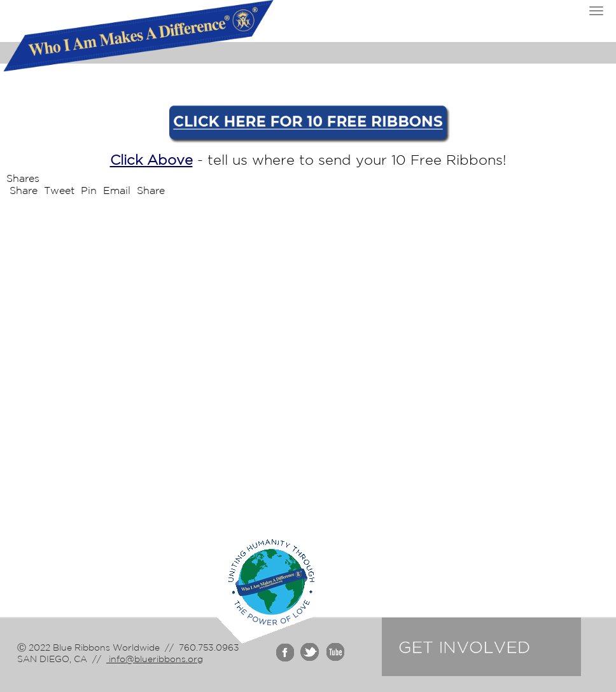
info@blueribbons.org (155, 659)
